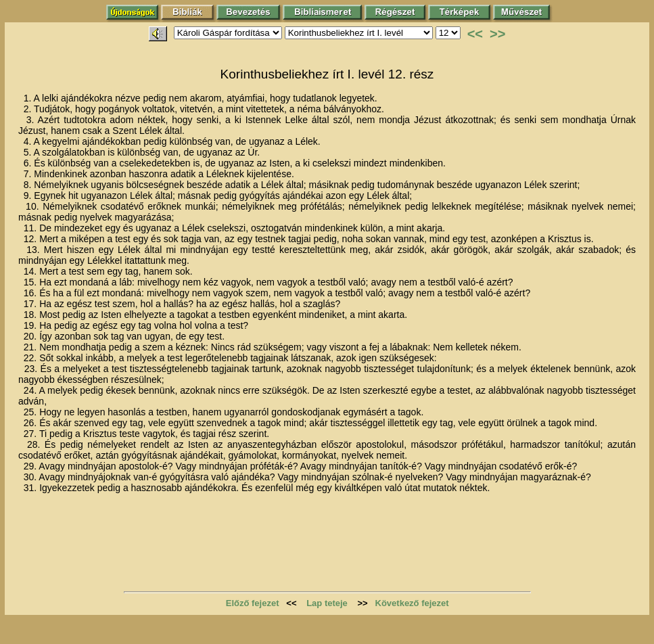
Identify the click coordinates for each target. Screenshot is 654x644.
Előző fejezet (253, 603)
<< (475, 34)
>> (497, 34)
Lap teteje (327, 603)
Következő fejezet (412, 603)
